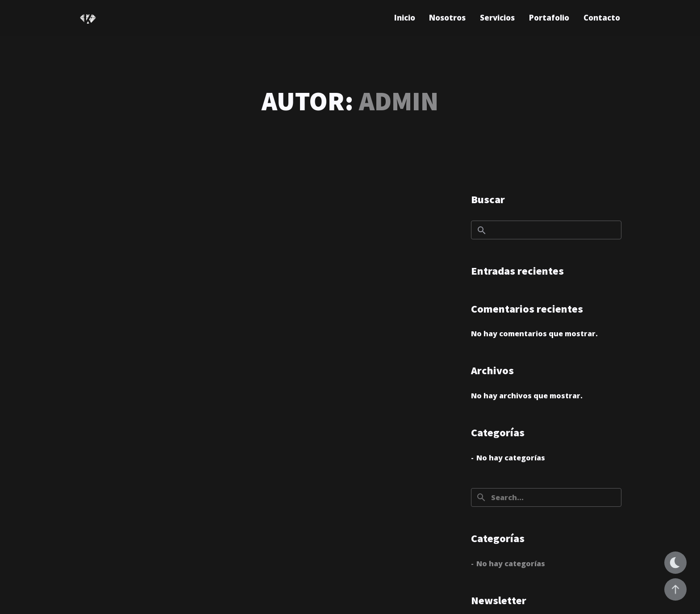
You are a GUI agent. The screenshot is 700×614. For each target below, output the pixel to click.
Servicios (497, 18)
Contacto (602, 18)
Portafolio (549, 18)
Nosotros (447, 18)
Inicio (405, 18)
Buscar (488, 199)
